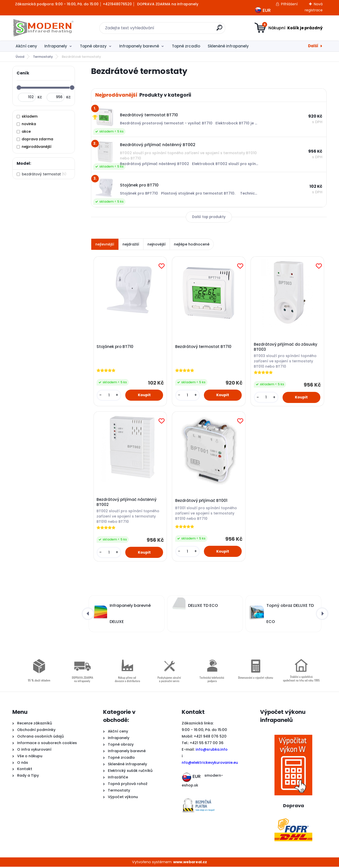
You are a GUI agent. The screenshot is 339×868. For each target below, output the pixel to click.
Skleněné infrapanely (228, 46)
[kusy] (109, 396)
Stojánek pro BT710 (115, 347)
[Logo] (43, 28)
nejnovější (157, 244)
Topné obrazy (93, 46)
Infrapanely (56, 46)
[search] (219, 30)
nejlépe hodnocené (192, 244)
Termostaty (43, 57)
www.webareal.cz (190, 863)
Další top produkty (209, 217)
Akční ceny (26, 46)
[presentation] (88, 615)
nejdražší (131, 244)
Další (313, 46)
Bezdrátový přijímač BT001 (202, 501)
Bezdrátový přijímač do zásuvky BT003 (286, 347)
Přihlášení (289, 4)
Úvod (20, 57)
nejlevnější (105, 244)
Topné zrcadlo (186, 46)
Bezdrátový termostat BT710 (204, 347)
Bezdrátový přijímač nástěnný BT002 (127, 503)
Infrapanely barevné (139, 46)
